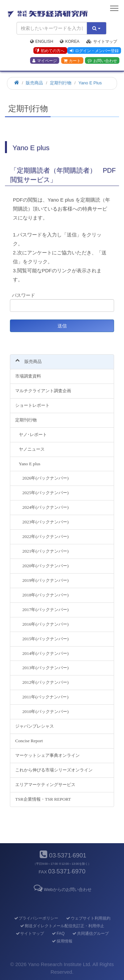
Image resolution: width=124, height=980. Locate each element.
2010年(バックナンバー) (46, 712)
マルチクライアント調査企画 (43, 391)
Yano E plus (30, 464)
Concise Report (29, 741)
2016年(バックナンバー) (46, 624)
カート (72, 61)
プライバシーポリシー (36, 918)
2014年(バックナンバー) (46, 653)
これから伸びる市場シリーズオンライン (54, 770)
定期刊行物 (26, 420)
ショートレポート (32, 405)
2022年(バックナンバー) (46, 536)
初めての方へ (50, 51)
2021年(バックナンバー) (46, 551)
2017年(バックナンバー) (46, 610)
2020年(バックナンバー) (46, 566)
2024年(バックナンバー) (46, 507)
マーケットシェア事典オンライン (47, 755)
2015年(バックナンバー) (46, 639)
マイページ (45, 61)
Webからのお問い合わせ (62, 890)
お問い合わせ (102, 61)
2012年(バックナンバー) (46, 682)
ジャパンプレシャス (35, 726)
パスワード (23, 295)
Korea (70, 42)
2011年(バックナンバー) (45, 697)
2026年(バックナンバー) (46, 478)
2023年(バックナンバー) (46, 522)
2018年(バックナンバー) (46, 595)
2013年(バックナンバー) (46, 668)
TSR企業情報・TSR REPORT (43, 799)
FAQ (58, 934)
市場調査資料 (28, 376)
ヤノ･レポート (33, 435)
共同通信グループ (90, 934)
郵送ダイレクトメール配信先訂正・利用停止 (62, 926)
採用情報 (62, 941)
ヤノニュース (32, 449)
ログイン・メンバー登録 (94, 51)
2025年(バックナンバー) (46, 493)
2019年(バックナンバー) (46, 580)
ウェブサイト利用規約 (88, 918)
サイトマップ (102, 42)
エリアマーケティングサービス (45, 785)
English (42, 42)
